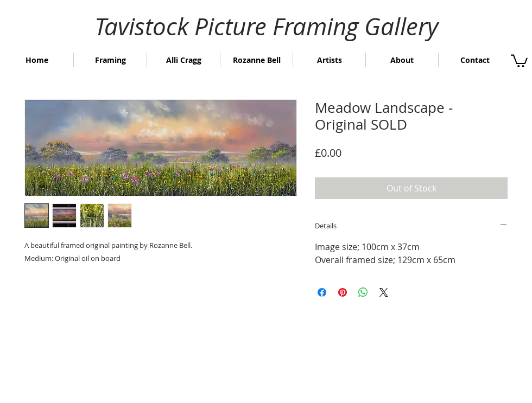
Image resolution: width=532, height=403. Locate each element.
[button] (519, 60)
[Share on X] (384, 292)
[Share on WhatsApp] (363, 292)
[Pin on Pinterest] (343, 292)
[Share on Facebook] (322, 292)
